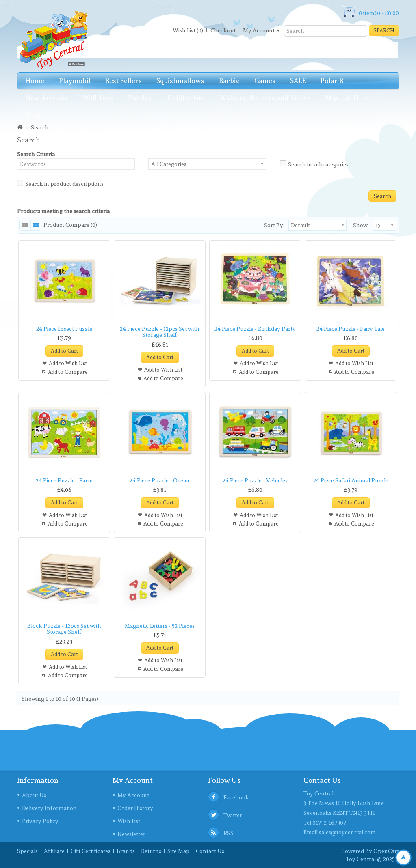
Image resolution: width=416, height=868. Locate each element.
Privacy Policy (40, 821)
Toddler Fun (185, 98)
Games (265, 81)
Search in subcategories (314, 163)
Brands (126, 851)
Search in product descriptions (60, 183)
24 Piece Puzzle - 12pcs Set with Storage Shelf (160, 332)
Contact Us (210, 851)
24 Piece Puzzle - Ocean (160, 480)
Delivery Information (49, 808)
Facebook (236, 797)
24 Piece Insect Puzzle (64, 329)
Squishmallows (180, 81)
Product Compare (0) (70, 225)
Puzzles (140, 98)
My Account (133, 795)
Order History (135, 808)
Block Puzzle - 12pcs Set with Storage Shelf (64, 629)
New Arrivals (46, 98)
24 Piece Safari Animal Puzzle (351, 480)
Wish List (129, 821)
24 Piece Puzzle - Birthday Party (255, 329)
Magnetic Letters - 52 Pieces (160, 626)
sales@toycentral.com (347, 832)
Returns (151, 851)
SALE (298, 81)
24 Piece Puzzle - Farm (64, 480)
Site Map (179, 851)
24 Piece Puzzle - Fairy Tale (351, 329)
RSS (229, 833)
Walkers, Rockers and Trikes (265, 98)
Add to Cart (64, 351)
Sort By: (274, 225)
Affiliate (54, 851)
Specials (27, 851)
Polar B (332, 81)
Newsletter (131, 834)
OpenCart (386, 851)
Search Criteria (36, 154)
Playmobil (75, 81)
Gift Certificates (91, 851)
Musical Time (347, 98)
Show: (355, 225)
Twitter (233, 815)
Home (35, 81)
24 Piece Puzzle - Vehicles (255, 480)
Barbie (229, 81)
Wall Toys (98, 98)
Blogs (34, 115)
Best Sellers (123, 81)
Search (384, 31)
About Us (34, 795)
